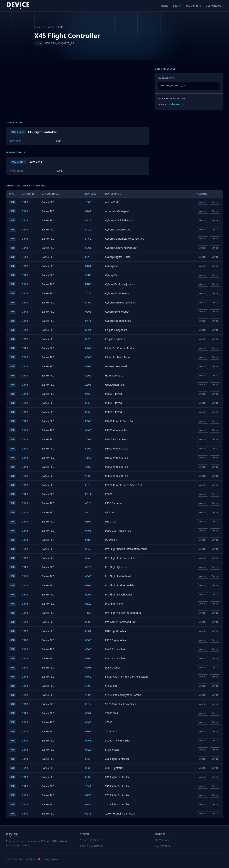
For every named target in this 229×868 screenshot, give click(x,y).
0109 (88, 522)
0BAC (88, 604)
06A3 (25, 202)
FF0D (88, 421)
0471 (88, 321)
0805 (88, 650)
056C (88, 394)
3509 (88, 440)
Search (177, 6)
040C (88, 431)
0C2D (88, 567)
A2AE (88, 558)
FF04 (88, 659)
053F (88, 768)
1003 (88, 385)
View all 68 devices (171, 104)
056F (88, 403)
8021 (88, 330)
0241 (88, 814)
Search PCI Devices (91, 840)
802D (88, 513)
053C (88, 777)
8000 (88, 367)
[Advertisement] (77, 94)
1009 (88, 202)
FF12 (88, 230)
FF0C (88, 303)
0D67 (88, 595)
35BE (88, 275)
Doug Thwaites (51, 859)
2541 (88, 786)
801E (88, 221)
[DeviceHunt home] (18, 6)
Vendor (203, 202)
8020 (88, 339)
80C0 (88, 622)
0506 (88, 640)
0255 (88, 805)
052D (88, 504)
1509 (88, 476)
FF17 (88, 704)
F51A (88, 494)
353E (88, 294)
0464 (88, 266)
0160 (88, 732)
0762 (88, 677)
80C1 (88, 248)
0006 (88, 312)
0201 (88, 211)
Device (215, 202)
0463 (88, 723)
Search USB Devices (92, 846)
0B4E (88, 549)
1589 (88, 467)
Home (165, 6)
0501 (88, 631)
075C (88, 796)
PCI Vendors (193, 6)
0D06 (88, 358)
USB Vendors (213, 6)
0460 (88, 741)
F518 (88, 485)
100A (88, 695)
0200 (88, 668)
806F (88, 412)
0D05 (88, 577)
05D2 (88, 540)
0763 (88, 586)
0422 (88, 750)
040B (88, 531)
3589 (88, 458)
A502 (88, 376)
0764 (88, 348)
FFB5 (88, 285)
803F (88, 759)
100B (88, 686)
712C (88, 613)
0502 (88, 713)
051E (88, 257)
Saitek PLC (49, 27)
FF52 (88, 239)
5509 (88, 449)
